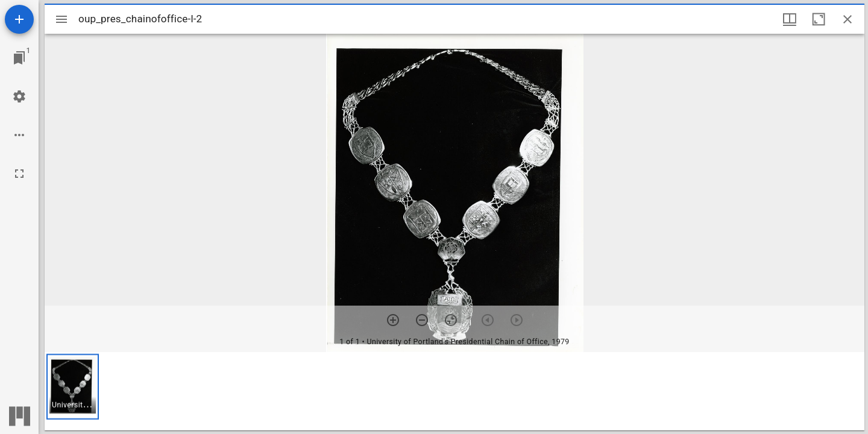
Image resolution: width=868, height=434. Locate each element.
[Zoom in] (393, 320)
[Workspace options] (19, 135)
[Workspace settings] (19, 96)
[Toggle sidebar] (61, 19)
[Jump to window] (19, 58)
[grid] (454, 391)
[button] (73, 387)
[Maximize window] (819, 19)
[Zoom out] (422, 320)
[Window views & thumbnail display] (790, 19)
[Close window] (848, 19)
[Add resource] (19, 19)
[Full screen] (19, 174)
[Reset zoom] (451, 320)
